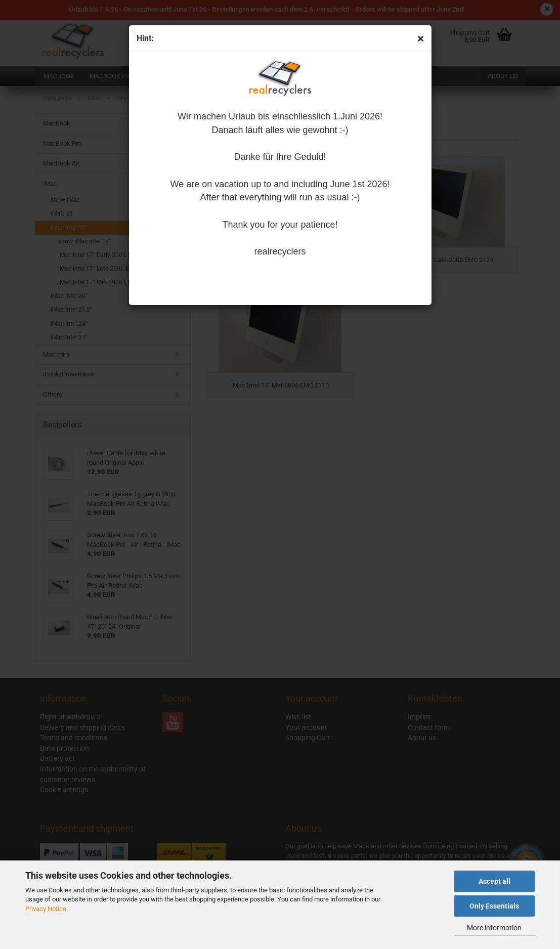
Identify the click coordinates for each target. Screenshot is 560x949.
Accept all (494, 881)
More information (494, 928)
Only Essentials (494, 906)
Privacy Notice (46, 909)
